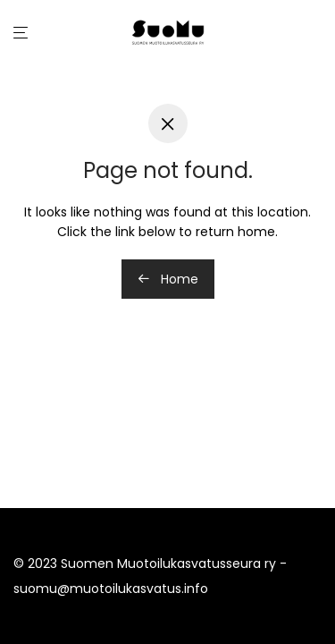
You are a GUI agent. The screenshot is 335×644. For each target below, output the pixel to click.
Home (168, 279)
